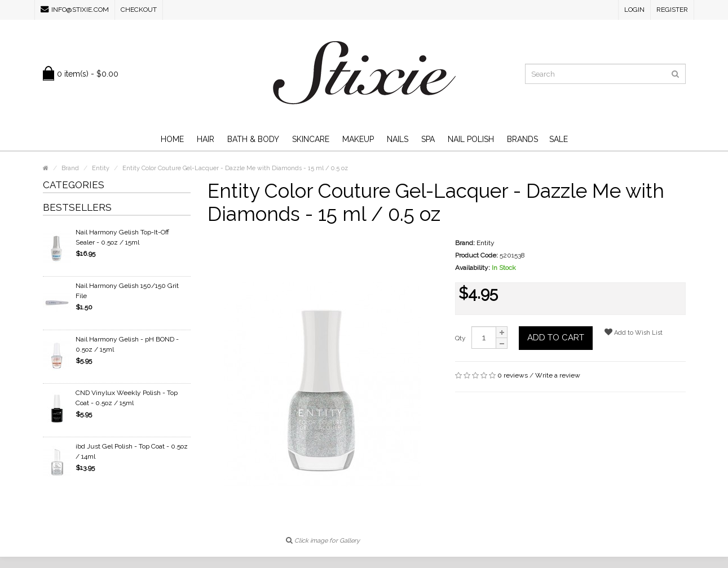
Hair (206, 139)
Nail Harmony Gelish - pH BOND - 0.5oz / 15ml (127, 344)
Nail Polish (471, 139)
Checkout (139, 10)
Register (672, 10)
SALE (559, 139)
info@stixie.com (75, 9)
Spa (428, 139)
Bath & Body (253, 139)
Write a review (558, 375)
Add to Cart (556, 338)
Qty (460, 338)
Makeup (358, 139)
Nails (398, 139)
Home (172, 139)
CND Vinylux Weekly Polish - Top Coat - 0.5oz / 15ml (127, 398)
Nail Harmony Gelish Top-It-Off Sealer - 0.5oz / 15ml (122, 237)
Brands (522, 139)
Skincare (311, 139)
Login (634, 10)
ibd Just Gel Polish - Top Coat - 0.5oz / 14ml (132, 451)
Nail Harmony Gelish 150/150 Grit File (127, 291)
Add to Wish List (634, 332)
